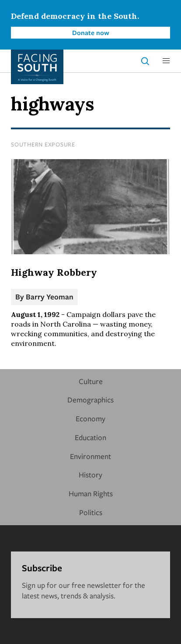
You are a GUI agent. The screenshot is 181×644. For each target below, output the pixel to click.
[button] (166, 61)
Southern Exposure (43, 144)
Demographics (90, 400)
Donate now (91, 32)
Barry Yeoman (50, 297)
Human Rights (91, 493)
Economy (90, 418)
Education (90, 437)
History (90, 475)
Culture (91, 381)
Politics (91, 512)
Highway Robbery (54, 272)
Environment (90, 456)
